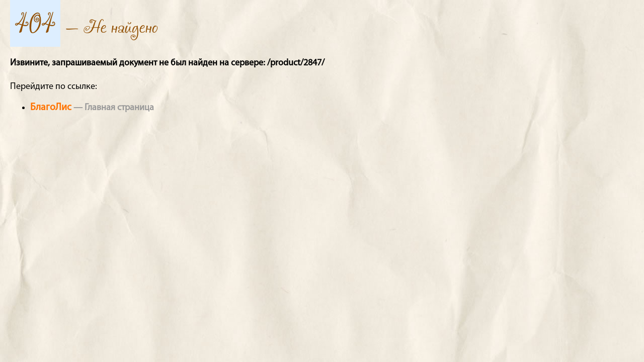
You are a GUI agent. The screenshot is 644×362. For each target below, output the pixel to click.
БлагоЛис (51, 108)
